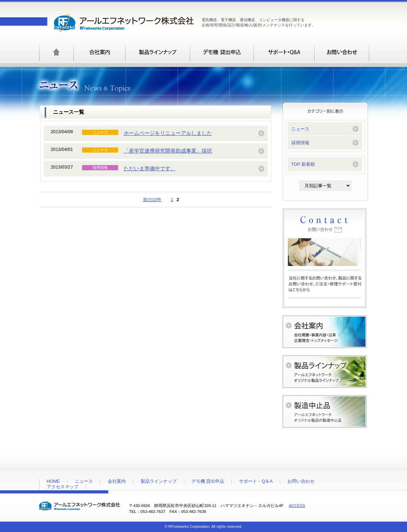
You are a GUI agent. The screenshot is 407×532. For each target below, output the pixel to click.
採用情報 (300, 143)
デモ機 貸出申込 (208, 481)
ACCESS (297, 506)
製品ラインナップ (159, 481)
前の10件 (152, 200)
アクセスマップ (63, 487)
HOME (53, 481)
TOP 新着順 (303, 164)
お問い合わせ (301, 481)
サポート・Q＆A (256, 481)
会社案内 (117, 481)
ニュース (300, 129)
